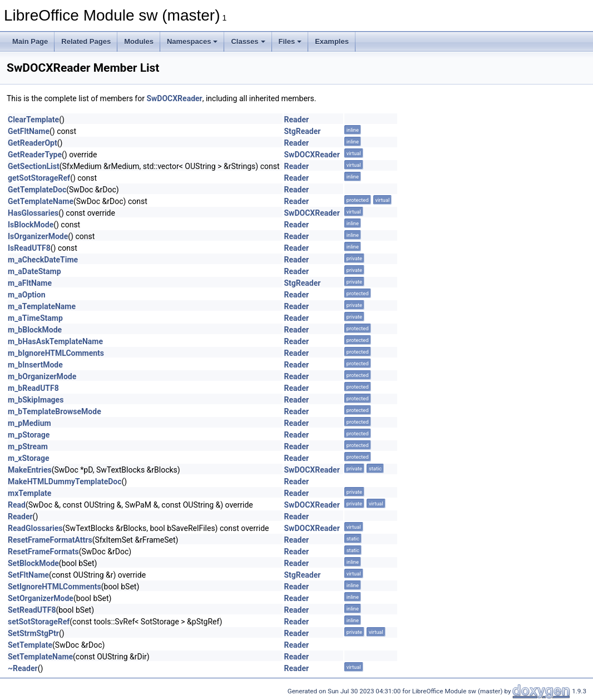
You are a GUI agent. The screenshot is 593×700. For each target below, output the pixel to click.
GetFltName (29, 131)
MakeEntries (30, 470)
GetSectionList (34, 166)
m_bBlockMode (35, 330)
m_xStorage (29, 458)
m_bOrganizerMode (42, 376)
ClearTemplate (33, 120)
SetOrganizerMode (41, 598)
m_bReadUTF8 (33, 388)
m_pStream (28, 446)
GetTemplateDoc (37, 190)
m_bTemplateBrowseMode (55, 411)
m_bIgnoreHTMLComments (56, 353)
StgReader (302, 131)
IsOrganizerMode (38, 236)
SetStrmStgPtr (33, 633)
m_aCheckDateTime (43, 260)
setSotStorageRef (39, 622)
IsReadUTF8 (29, 248)
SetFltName (28, 575)
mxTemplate (29, 493)
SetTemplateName (40, 657)
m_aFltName (30, 283)
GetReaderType (35, 155)
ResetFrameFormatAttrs (50, 540)
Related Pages (86, 41)
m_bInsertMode (35, 365)
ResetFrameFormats (43, 552)
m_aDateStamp (34, 271)
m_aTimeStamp (35, 318)
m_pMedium (29, 423)
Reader (296, 120)
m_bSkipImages (36, 400)
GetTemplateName (41, 201)
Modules (139, 41)
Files (290, 41)
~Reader (23, 668)
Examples (332, 41)
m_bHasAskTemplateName (55, 341)
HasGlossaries (33, 213)
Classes (248, 41)
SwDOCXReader (174, 98)
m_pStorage (29, 435)
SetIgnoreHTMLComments (55, 587)
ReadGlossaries (35, 528)
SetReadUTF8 (32, 610)
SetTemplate (30, 645)
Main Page (30, 41)
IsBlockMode (31, 225)
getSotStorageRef (39, 178)
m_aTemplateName (42, 306)
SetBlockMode (33, 563)
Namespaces (192, 41)
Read (17, 505)
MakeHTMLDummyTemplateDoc (65, 481)
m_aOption (27, 295)
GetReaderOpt (33, 143)
